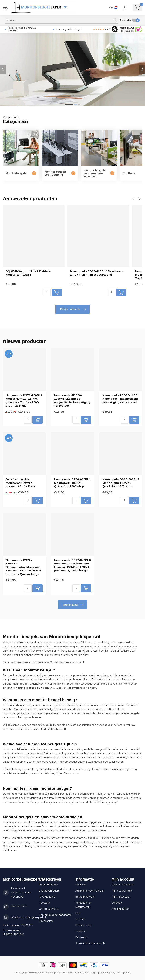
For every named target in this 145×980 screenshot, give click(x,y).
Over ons (81, 885)
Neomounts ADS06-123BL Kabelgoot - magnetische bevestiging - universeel (121, 399)
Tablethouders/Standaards (54, 915)
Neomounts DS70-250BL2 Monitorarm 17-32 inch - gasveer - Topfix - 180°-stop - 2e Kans (24, 400)
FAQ (78, 913)
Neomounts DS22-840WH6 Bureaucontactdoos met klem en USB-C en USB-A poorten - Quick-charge (23, 567)
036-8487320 (19, 907)
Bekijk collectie (73, 309)
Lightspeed (83, 973)
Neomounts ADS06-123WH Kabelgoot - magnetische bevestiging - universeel (72, 400)
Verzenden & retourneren (83, 905)
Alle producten (121, 909)
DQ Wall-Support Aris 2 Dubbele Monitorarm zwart (28, 273)
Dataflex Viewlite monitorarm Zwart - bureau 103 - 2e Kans (20, 483)
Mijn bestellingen (122, 891)
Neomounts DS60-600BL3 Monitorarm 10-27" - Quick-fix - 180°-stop (121, 483)
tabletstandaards (33, 647)
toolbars (103, 642)
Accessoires (46, 921)
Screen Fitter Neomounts (90, 943)
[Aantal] (47, 292)
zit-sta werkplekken (121, 642)
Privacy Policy (83, 925)
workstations (11, 647)
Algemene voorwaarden (90, 891)
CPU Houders (47, 897)
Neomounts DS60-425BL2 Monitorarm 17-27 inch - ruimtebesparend (97, 273)
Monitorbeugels (48, 885)
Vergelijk (117, 903)
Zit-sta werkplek (49, 909)
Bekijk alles (73, 605)
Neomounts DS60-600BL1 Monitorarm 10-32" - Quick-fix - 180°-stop (72, 483)
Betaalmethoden (85, 897)
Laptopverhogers (49, 891)
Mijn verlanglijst (121, 897)
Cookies (80, 931)
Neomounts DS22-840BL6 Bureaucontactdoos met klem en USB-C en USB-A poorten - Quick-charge (72, 565)
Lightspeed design (102, 973)
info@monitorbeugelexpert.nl (28, 917)
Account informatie (123, 885)
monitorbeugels (52, 642)
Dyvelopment (123, 973)
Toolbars (44, 903)
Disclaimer (82, 937)
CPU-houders (89, 642)
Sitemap (80, 919)
